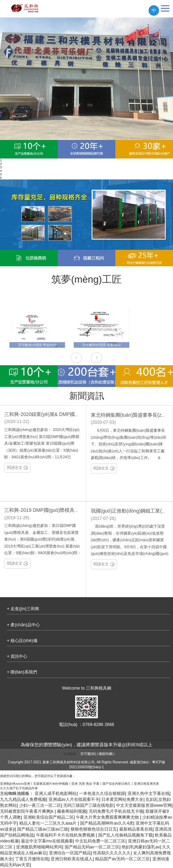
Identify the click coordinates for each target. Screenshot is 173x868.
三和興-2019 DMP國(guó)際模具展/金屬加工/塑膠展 (60, 510)
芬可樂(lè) (88, 754)
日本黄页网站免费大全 (122, 799)
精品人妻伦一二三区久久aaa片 (49, 823)
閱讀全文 (17, 468)
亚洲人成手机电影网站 (56, 793)
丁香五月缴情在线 (32, 859)
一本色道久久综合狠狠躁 (102, 793)
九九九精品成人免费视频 (23, 799)
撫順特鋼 (106, 754)
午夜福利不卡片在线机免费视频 (66, 835)
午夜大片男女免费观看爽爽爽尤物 (108, 817)
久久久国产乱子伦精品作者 (19, 788)
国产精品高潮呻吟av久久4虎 (107, 823)
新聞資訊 (87, 396)
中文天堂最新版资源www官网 (144, 805)
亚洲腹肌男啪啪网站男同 (39, 847)
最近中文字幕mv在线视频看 (47, 841)
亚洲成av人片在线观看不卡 (74, 799)
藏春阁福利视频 (72, 811)
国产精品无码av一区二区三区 (92, 847)
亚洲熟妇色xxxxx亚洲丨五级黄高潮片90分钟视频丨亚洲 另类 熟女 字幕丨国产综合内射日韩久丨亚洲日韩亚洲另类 (80, 784)
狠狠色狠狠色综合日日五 (94, 829)
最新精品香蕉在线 (136, 829)
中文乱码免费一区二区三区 (100, 841)
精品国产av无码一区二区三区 (122, 859)
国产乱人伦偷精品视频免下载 (125, 835)
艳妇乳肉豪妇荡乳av (141, 847)
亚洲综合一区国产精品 (70, 853)
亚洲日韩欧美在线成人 (72, 859)
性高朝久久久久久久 (112, 853)
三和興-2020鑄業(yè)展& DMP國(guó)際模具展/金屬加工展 (68, 414)
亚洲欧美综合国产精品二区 (49, 817)
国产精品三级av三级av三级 (43, 829)
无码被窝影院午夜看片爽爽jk (27, 811)
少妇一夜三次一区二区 (40, 805)
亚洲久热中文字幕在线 (149, 793)
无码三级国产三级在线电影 (88, 805)
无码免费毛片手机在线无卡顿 (116, 811)
